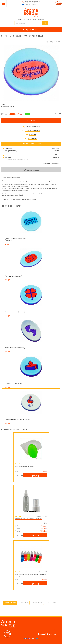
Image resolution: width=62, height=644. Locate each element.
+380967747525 (31, 5)
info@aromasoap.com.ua (32, 2)
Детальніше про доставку (51, 163)
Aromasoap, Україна (8, 107)
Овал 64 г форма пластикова (25, 466)
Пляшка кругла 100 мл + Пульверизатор (28, 519)
